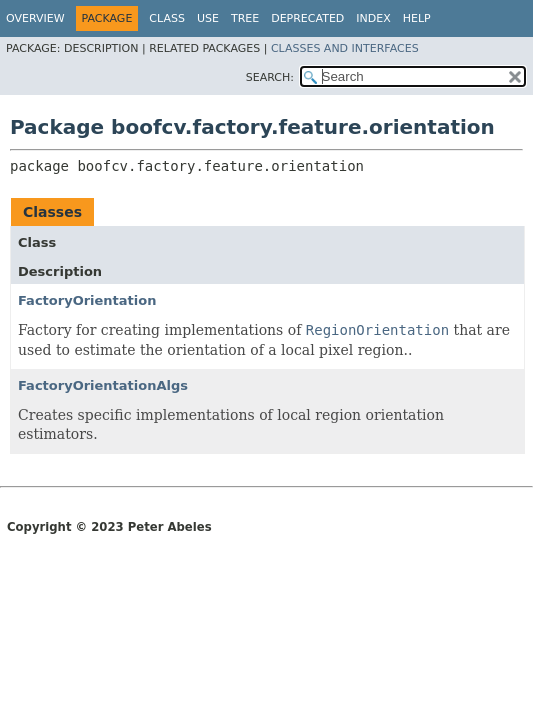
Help (417, 18)
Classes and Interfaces (345, 48)
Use (208, 18)
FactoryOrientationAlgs (103, 385)
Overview (35, 18)
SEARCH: (270, 77)
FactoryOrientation (87, 300)
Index (373, 18)
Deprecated (307, 18)
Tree (245, 18)
